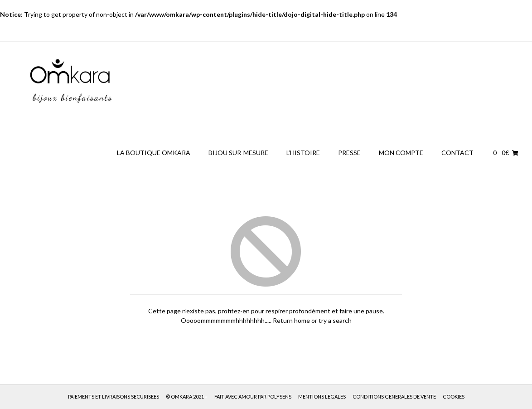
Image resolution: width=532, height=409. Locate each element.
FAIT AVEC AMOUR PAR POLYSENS (253, 397)
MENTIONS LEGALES (322, 397)
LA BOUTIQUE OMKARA (154, 153)
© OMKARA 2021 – (187, 397)
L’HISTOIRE (303, 153)
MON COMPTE (401, 153)
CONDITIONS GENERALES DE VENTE (394, 397)
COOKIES (454, 397)
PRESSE (349, 153)
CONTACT (457, 153)
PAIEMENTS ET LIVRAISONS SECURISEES (114, 397)
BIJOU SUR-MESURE (238, 153)
